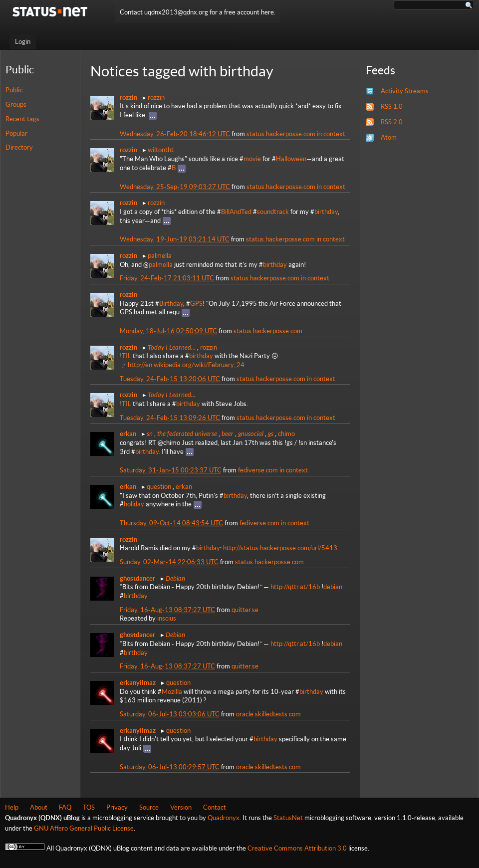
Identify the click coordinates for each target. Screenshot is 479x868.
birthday (326, 212)
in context (331, 134)
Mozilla (172, 692)
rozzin (156, 98)
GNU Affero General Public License (84, 828)
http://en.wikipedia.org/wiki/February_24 (186, 365)
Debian (175, 578)
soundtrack (273, 212)
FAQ (65, 807)
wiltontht (161, 150)
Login (23, 42)
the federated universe (187, 434)
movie (252, 159)
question (159, 487)
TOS (89, 807)
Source (149, 807)
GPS (196, 304)
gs (271, 434)
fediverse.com (258, 470)
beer (228, 434)
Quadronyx (224, 818)
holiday (134, 504)
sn (150, 434)
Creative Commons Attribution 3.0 (297, 848)
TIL (126, 356)
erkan (184, 487)
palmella (160, 256)
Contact (215, 807)
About (39, 807)
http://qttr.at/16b (295, 587)
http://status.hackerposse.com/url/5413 (280, 548)
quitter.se (245, 610)
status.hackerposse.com (281, 134)
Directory (19, 147)
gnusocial (251, 434)
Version (181, 807)
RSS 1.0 (392, 107)
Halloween (291, 159)
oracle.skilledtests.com (268, 714)
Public (14, 90)
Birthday (171, 304)
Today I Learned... (172, 347)
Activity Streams (405, 91)
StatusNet (288, 818)
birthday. (148, 452)
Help (12, 807)
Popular (16, 133)
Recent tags (22, 119)
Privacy (117, 807)
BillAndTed (236, 212)
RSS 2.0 (392, 122)
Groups (16, 105)
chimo (286, 434)
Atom (389, 137)
